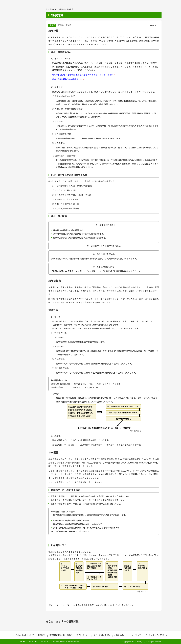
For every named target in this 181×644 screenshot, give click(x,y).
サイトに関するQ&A (102, 635)
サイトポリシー (83, 635)
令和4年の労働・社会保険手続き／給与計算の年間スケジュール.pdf (83, 75)
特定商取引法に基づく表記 (61, 635)
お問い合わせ (120, 635)
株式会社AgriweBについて (23, 635)
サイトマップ (135, 635)
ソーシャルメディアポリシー (157, 635)
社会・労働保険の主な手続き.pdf (67, 79)
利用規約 (42, 635)
